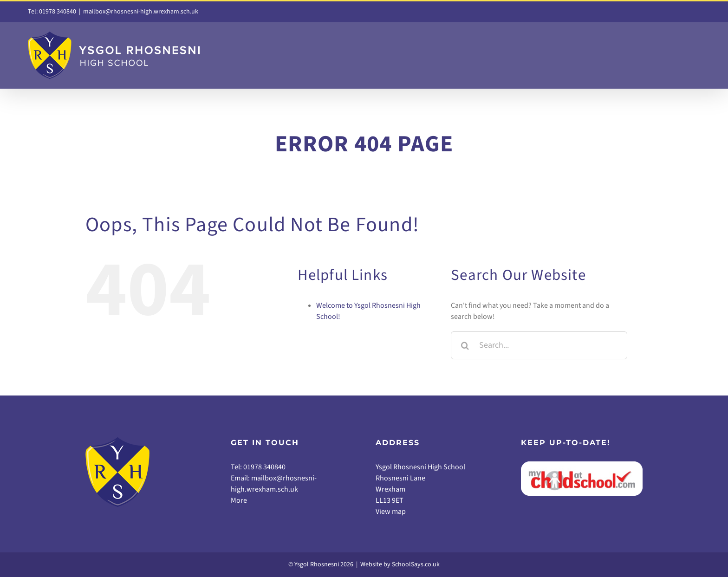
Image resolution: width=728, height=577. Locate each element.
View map (391, 512)
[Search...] (539, 345)
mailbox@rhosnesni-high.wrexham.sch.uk (141, 12)
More (239, 500)
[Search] (465, 345)
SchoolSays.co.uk (416, 564)
